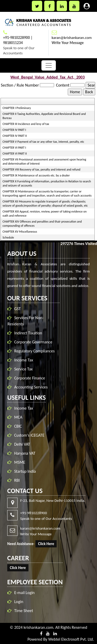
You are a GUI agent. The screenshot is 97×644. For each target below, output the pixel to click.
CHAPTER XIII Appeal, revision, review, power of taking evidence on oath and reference (45, 214)
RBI (17, 479)
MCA (18, 416)
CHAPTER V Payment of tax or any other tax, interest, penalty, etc (43, 142)
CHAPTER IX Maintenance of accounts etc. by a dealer (36, 175)
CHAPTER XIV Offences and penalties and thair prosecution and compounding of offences (42, 224)
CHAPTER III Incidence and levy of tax (26, 124)
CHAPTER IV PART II (15, 136)
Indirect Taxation (29, 333)
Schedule (8, 238)
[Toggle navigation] (49, 65)
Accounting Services (32, 387)
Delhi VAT (22, 443)
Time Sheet (23, 611)
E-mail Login (23, 593)
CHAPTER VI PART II (15, 154)
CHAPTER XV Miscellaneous (20, 232)
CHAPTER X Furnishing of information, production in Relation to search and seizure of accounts (47, 183)
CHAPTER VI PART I (14, 148)
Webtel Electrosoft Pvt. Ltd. (71, 639)
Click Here (45, 544)
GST (18, 309)
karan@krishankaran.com (72, 38)
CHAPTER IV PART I (14, 130)
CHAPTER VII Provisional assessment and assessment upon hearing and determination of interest (44, 162)
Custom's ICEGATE (29, 434)
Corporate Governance (34, 342)
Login (18, 602)
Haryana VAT (25, 452)
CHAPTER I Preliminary (17, 108)
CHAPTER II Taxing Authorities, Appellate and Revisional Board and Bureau (44, 116)
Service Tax (24, 369)
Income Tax (25, 360)
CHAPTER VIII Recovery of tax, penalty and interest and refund (42, 170)
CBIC (18, 425)
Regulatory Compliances (35, 351)
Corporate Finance (31, 378)
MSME (20, 461)
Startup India (25, 470)
